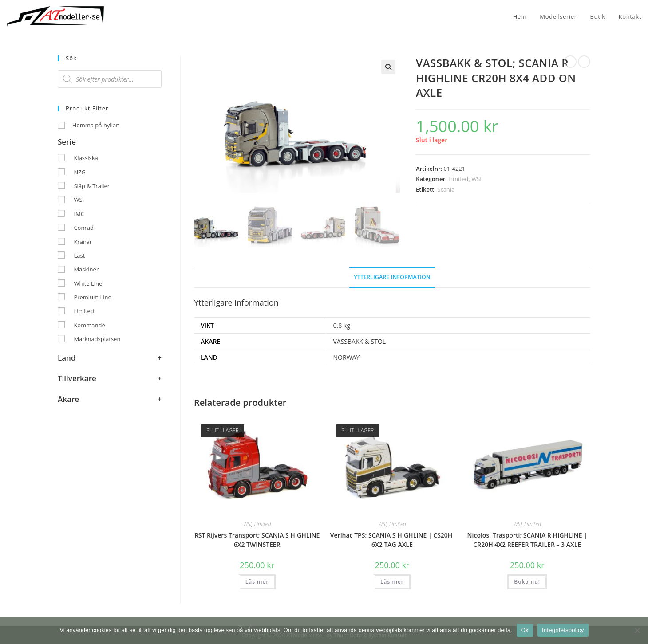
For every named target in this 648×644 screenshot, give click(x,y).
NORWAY (346, 357)
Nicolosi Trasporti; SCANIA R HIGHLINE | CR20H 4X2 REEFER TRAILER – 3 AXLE (527, 539)
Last (79, 255)
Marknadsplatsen (97, 339)
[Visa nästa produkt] (584, 62)
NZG (80, 172)
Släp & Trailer (92, 186)
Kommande (89, 325)
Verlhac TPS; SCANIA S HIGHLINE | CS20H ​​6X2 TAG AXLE (392, 539)
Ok (525, 630)
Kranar (83, 242)
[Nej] (637, 630)
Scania (446, 189)
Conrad (83, 228)
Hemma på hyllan (96, 125)
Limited (458, 179)
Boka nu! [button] (527, 581)
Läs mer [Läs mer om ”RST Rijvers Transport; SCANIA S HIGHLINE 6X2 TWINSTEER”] (257, 581)
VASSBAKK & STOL (359, 340)
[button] (388, 67)
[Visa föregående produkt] (570, 62)
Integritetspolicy (563, 630)
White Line (88, 283)
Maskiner (86, 269)
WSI (476, 179)
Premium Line (92, 297)
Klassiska (86, 158)
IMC (79, 214)
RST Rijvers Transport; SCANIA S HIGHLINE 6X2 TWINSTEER (257, 539)
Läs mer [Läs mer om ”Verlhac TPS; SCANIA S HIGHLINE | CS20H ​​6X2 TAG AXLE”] (392, 581)
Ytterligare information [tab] (392, 276)
